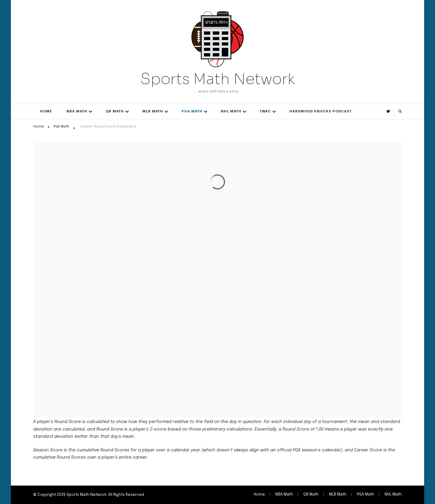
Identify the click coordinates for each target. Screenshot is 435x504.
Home (46, 111)
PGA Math (192, 111)
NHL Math (231, 111)
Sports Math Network (217, 79)
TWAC (265, 111)
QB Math (115, 111)
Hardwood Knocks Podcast (321, 111)
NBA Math (77, 111)
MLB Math (153, 111)
